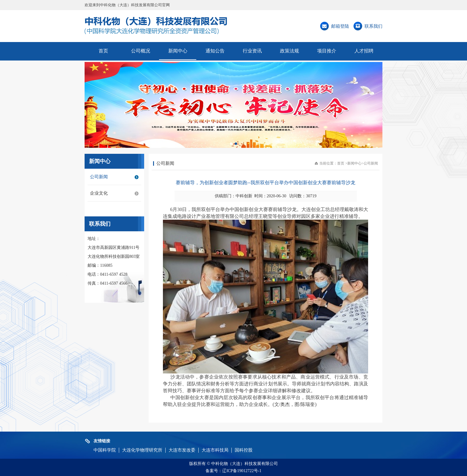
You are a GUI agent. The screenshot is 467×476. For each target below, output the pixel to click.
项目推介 (327, 51)
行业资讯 (252, 51)
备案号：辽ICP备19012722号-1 (233, 471)
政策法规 (289, 51)
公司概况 (141, 51)
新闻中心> (355, 163)
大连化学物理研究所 (142, 450)
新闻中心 (178, 51)
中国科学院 (105, 450)
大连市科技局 (215, 450)
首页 (103, 51)
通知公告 (215, 51)
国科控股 (244, 450)
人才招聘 (364, 51)
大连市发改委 (182, 450)
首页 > (342, 163)
